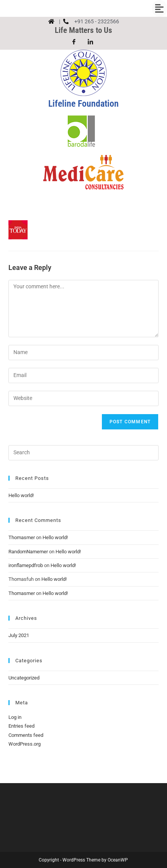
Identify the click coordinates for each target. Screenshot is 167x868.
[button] (83, 8)
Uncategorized (24, 678)
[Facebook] (74, 42)
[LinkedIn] (90, 42)
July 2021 (19, 635)
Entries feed (21, 726)
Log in (15, 717)
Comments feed (26, 735)
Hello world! (21, 495)
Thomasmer (22, 537)
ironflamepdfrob (26, 565)
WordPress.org (25, 744)
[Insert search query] (83, 453)
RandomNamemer (28, 552)
